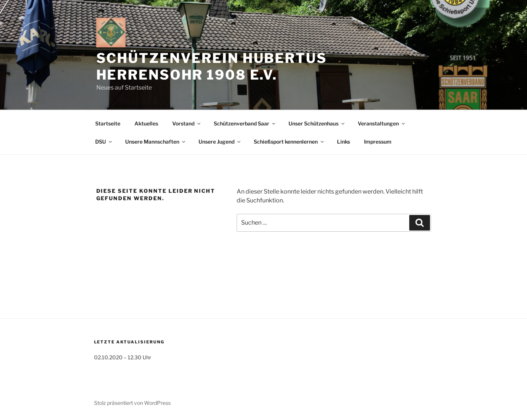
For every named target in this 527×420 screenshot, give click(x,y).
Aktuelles (146, 123)
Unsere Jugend (220, 142)
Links (343, 142)
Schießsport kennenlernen (289, 142)
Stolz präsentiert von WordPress (132, 403)
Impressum (378, 142)
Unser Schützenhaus (317, 123)
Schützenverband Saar (245, 123)
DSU (104, 142)
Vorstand (187, 123)
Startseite (108, 123)
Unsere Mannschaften (156, 142)
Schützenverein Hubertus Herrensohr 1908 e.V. (212, 66)
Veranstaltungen (382, 123)
